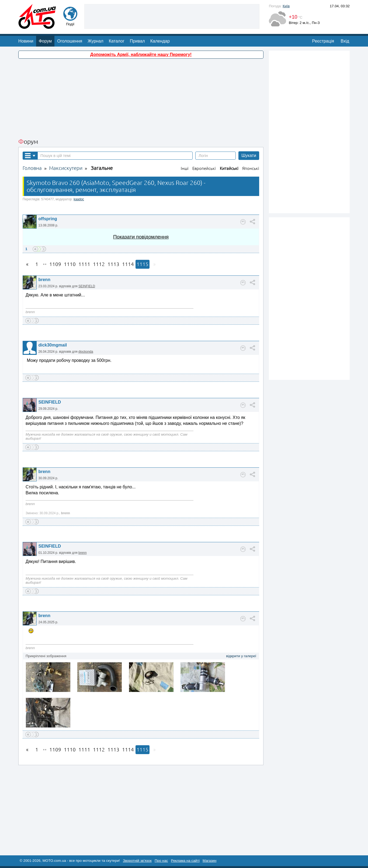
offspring (48, 219)
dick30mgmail (53, 345)
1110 (70, 264)
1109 (55, 264)
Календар (160, 41)
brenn (44, 280)
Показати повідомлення (141, 237)
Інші (185, 168)
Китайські (229, 168)
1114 (128, 264)
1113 (113, 264)
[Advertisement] (172, 16)
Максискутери (66, 168)
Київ (286, 6)
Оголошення (70, 41)
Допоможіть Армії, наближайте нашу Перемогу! (141, 55)
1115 (143, 264)
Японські (251, 168)
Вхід (345, 41)
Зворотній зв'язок (137, 861)
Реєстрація (323, 41)
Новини (26, 41)
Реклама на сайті (185, 861)
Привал (137, 41)
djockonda (86, 352)
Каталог (117, 41)
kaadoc (79, 199)
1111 (84, 264)
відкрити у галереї (241, 656)
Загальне (102, 168)
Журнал (95, 41)
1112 (99, 264)
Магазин (209, 861)
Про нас (161, 861)
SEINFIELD (87, 286)
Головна (32, 168)
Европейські (204, 168)
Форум (45, 41)
